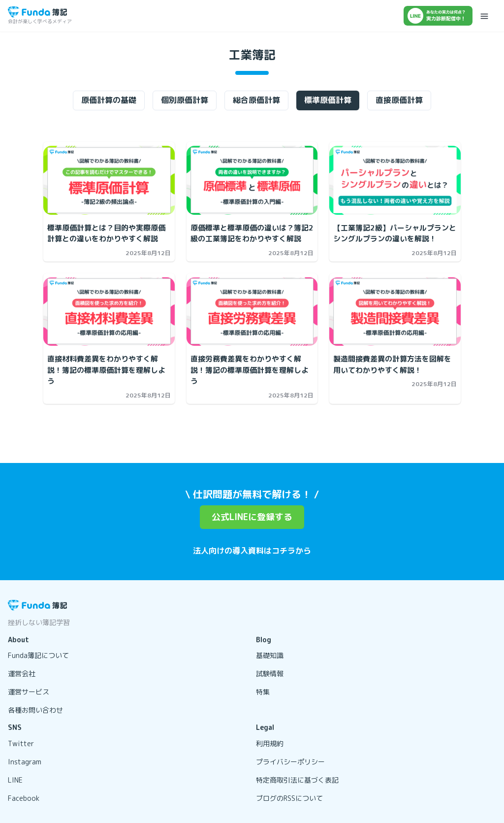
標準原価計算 (328, 100)
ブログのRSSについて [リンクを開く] (289, 798)
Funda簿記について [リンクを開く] (38, 655)
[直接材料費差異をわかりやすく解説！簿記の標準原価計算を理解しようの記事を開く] (109, 312)
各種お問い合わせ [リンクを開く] (35, 710)
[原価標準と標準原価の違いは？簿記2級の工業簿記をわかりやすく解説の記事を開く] (252, 180)
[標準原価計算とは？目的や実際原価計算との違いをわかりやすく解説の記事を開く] (109, 180)
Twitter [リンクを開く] (21, 743)
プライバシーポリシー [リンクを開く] (290, 762)
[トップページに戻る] (37, 12)
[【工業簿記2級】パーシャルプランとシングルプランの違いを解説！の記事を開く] (395, 180)
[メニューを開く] (484, 16)
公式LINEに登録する (252, 517)
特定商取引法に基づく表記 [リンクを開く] (297, 780)
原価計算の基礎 (109, 100)
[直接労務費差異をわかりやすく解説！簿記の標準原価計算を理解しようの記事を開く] (252, 312)
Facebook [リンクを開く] (24, 798)
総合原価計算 (256, 100)
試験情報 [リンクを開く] (270, 674)
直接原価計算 (399, 100)
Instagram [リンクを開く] (25, 762)
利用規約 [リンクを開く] (270, 743)
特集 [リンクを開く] (263, 692)
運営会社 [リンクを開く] (22, 674)
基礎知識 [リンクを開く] (270, 655)
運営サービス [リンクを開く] (29, 692)
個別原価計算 (185, 100)
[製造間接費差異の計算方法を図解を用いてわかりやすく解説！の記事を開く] (395, 312)
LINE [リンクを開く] (15, 780)
